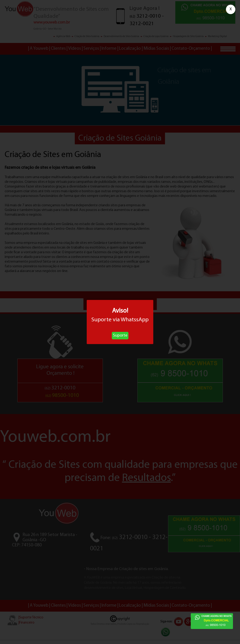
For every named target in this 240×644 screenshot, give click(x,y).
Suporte (120, 335)
